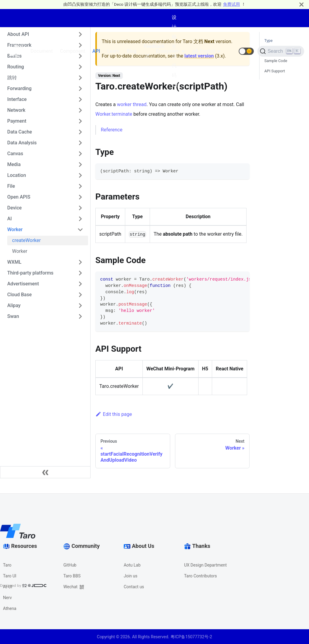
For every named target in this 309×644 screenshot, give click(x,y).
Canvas (15, 154)
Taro (7, 565)
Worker (15, 229)
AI (10, 219)
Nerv (7, 598)
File (11, 186)
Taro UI (10, 576)
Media (14, 164)
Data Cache (20, 132)
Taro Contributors (201, 576)
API (96, 51)
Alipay (14, 305)
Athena (10, 608)
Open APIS (19, 197)
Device (14, 208)
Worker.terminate (114, 114)
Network (16, 110)
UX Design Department (205, 565)
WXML (14, 262)
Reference (112, 130)
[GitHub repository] (231, 51)
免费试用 (231, 4)
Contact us (134, 587)
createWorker (26, 240)
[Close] (301, 4)
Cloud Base (19, 295)
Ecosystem (168, 51)
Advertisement (23, 284)
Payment (17, 121)
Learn (113, 51)
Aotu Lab (132, 565)
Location (17, 175)
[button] (246, 51)
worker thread (132, 104)
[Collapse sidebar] (45, 472)
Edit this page (114, 414)
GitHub (70, 565)
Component (73, 51)
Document (42, 51)
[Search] (281, 51)
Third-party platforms (30, 273)
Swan (13, 316)
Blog (132, 51)
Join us (131, 576)
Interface (17, 99)
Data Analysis (22, 143)
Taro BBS (72, 576)
